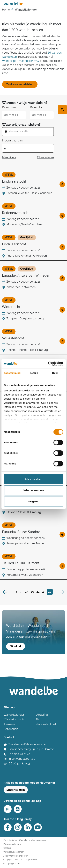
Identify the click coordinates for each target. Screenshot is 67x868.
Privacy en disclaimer (13, 844)
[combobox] (31, 132)
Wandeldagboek (46, 724)
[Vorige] (5, 592)
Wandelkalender (14, 715)
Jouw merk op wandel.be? (16, 856)
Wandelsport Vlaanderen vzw (21, 61)
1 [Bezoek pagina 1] (16, 592)
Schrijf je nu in (16, 790)
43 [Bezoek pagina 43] (32, 592)
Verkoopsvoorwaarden (14, 852)
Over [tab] (55, 373)
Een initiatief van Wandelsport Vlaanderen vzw (25, 840)
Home (6, 10)
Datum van (9, 107)
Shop (39, 719)
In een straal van (12, 141)
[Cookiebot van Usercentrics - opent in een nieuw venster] (48, 364)
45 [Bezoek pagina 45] (44, 592)
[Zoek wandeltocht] (62, 110)
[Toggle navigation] (62, 4)
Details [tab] (34, 373)
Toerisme (9, 724)
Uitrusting (42, 715)
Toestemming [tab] (12, 373)
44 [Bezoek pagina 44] (38, 592)
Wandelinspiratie (14, 719)
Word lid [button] (16, 646)
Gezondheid (11, 729)
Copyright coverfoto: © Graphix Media (21, 860)
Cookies (7, 848)
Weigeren (33, 501)
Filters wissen (45, 157)
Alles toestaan (34, 479)
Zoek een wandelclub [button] (20, 84)
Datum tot (36, 107)
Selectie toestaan (33, 490)
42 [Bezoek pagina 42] (27, 592)
